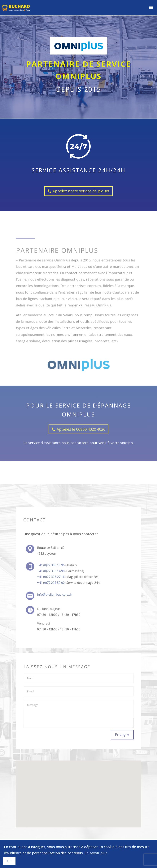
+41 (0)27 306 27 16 (51, 577)
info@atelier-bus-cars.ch (55, 595)
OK (9, 861)
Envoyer (122, 735)
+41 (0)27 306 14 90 (51, 572)
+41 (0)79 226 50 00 (51, 583)
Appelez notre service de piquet (81, 188)
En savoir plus (96, 853)
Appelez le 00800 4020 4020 (81, 382)
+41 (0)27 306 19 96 (51, 566)
